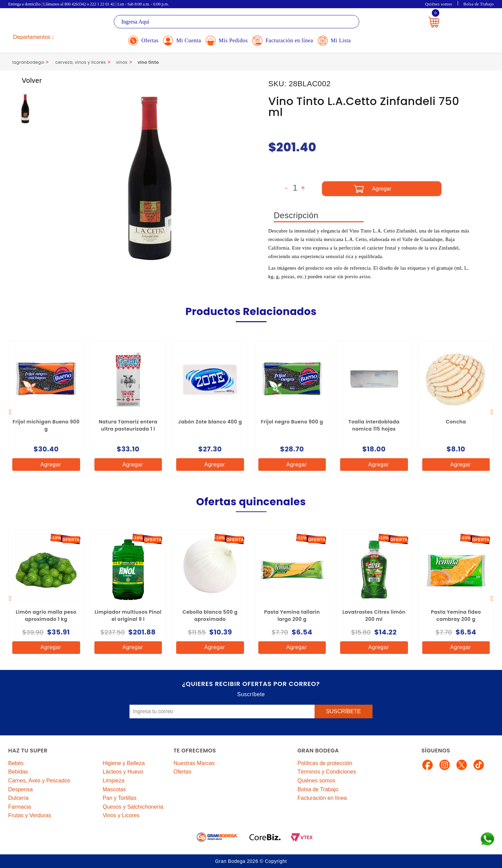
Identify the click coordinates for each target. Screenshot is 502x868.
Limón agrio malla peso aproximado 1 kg (46, 616)
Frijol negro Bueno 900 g (292, 422)
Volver (25, 80)
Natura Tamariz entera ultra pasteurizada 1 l (128, 425)
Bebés (16, 763)
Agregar (45, 465)
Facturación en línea (322, 798)
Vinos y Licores (121, 815)
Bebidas (18, 772)
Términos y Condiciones (327, 772)
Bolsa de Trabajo (479, 4)
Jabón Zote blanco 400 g (210, 422)
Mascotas (114, 789)
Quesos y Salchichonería (133, 807)
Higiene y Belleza (124, 763)
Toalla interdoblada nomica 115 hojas (374, 425)
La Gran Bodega (39, 23)
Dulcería (18, 798)
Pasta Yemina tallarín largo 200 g (292, 616)
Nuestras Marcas (194, 763)
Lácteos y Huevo (123, 772)
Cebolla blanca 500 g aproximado (210, 616)
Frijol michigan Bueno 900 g (46, 425)
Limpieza (113, 781)
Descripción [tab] (296, 215)
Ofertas (182, 772)
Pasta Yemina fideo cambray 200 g (456, 616)
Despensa (20, 789)
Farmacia (20, 807)
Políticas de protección (325, 763)
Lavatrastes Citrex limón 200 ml (374, 616)
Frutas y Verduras (30, 815)
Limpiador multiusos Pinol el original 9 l (128, 616)
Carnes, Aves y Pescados (39, 781)
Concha (456, 422)
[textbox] (237, 22)
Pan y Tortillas (119, 798)
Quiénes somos (439, 4)
